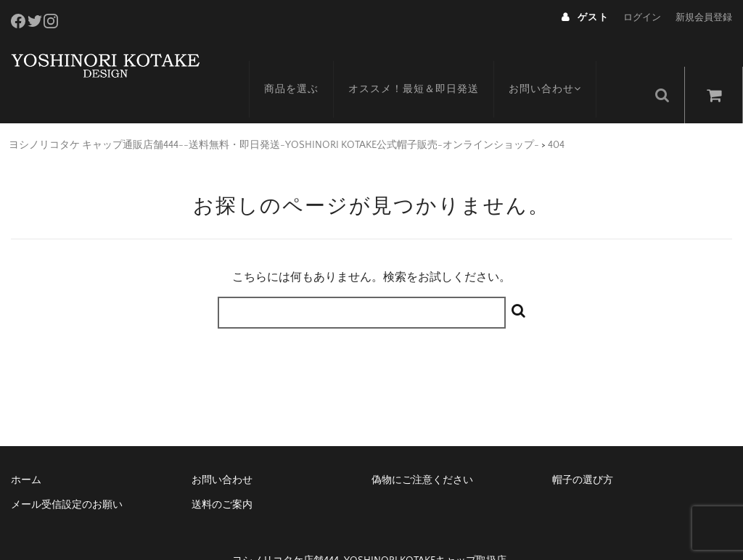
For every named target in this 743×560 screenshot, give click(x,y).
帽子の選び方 (583, 450)
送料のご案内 (222, 474)
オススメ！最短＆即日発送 (428, 63)
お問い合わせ (562, 63)
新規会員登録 (704, 17)
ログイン (642, 17)
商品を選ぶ (306, 63)
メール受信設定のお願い (67, 474)
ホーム (26, 450)
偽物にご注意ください (422, 450)
